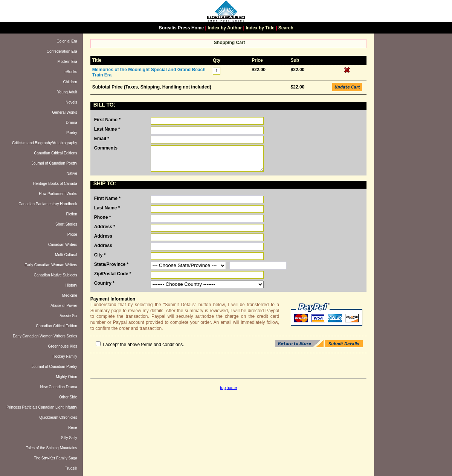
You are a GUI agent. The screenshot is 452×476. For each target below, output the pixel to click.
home (232, 388)
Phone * (103, 217)
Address (103, 236)
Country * (104, 283)
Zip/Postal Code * (113, 274)
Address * (105, 227)
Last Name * (107, 129)
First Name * (107, 120)
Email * (102, 139)
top (223, 388)
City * (100, 255)
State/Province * (111, 264)
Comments (106, 148)
